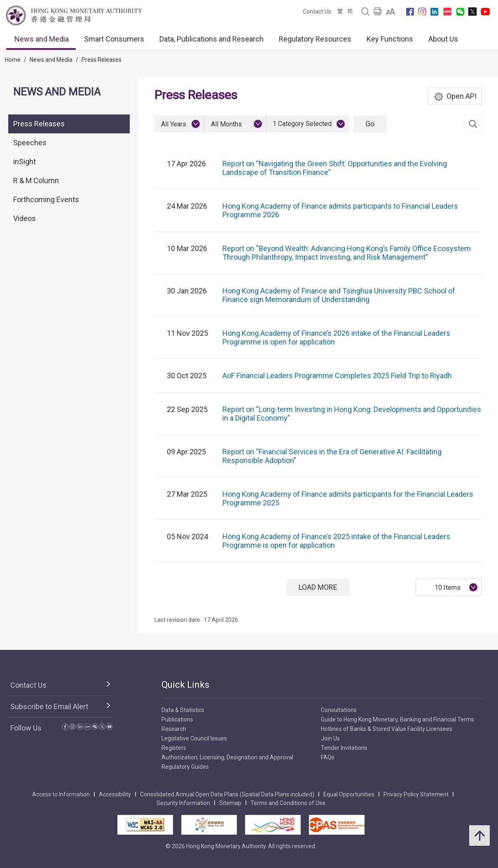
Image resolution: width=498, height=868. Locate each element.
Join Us (330, 738)
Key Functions (390, 39)
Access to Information (61, 794)
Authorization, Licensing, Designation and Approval (227, 757)
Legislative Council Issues (194, 738)
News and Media (42, 39)
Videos (25, 218)
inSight (25, 162)
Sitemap (230, 803)
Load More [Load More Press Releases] (318, 587)
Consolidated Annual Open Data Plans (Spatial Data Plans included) (227, 794)
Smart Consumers (114, 39)
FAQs (328, 757)
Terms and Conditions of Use (288, 803)
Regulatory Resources (315, 39)
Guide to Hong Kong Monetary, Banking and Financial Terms (397, 719)
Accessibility (115, 794)
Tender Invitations (344, 748)
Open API (455, 97)
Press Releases (102, 60)
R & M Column (36, 180)
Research (174, 729)
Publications (177, 719)
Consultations (339, 710)
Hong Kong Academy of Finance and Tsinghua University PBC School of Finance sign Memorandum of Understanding (339, 295)
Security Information (183, 803)
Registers (174, 748)
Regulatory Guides (185, 767)
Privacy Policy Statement (416, 794)
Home (13, 60)
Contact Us (317, 12)
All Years (174, 124)
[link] (391, 12)
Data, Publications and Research (212, 39)
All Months (226, 124)
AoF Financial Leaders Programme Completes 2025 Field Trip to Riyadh (337, 376)
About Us (443, 39)
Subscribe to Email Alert (49, 706)
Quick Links (185, 685)
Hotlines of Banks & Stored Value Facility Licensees (387, 729)
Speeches (30, 143)
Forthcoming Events (46, 199)
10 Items (448, 588)
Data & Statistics (183, 710)
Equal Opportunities (349, 794)
